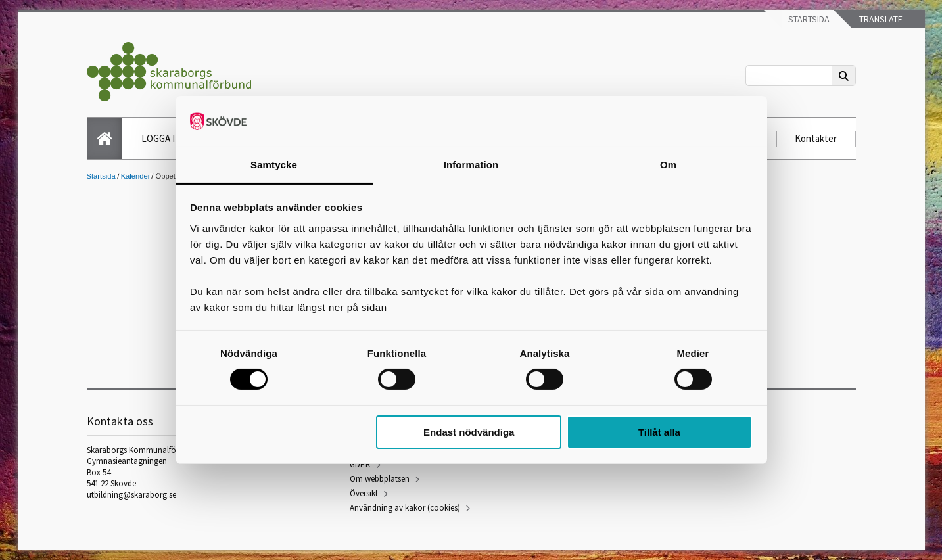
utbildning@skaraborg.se (131, 495)
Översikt (364, 493)
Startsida (808, 19)
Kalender (136, 176)
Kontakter (816, 138)
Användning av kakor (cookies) (405, 508)
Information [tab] (471, 165)
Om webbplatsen (380, 479)
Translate (880, 19)
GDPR (360, 464)
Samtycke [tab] (274, 165)
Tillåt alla (659, 432)
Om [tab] (668, 165)
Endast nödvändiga (469, 432)
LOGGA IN (161, 138)
